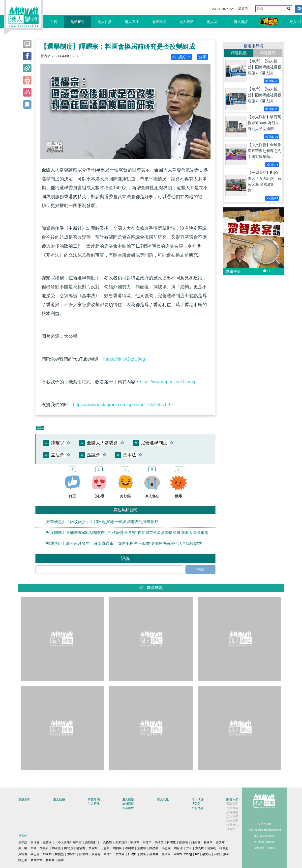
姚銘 (226, 854)
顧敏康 (47, 842)
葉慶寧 (142, 848)
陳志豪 (23, 860)
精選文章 (36, 860)
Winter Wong (183, 854)
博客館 (196, 804)
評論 (200, 570)
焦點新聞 (77, 22)
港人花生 (214, 22)
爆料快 (231, 829)
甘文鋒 (120, 854)
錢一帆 (23, 848)
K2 (197, 854)
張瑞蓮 (35, 842)
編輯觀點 (128, 804)
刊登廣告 (232, 825)
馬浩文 (159, 842)
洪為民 (200, 848)
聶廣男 (154, 854)
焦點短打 (91, 842)
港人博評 (241, 22)
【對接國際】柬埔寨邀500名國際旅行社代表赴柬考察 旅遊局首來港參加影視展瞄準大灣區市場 (125, 533)
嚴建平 (108, 854)
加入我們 (232, 816)
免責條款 (232, 808)
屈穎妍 (23, 842)
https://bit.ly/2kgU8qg (124, 359)
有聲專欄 (159, 22)
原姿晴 (183, 842)
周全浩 (178, 848)
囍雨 (61, 860)
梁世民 (147, 842)
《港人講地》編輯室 (68, 842)
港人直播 (132, 22)
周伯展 (117, 848)
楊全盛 (224, 848)
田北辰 (69, 848)
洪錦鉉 (72, 854)
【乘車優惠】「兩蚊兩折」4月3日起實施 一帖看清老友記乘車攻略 (100, 522)
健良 (143, 854)
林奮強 (50, 860)
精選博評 (268, 53)
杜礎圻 (132, 854)
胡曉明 (44, 848)
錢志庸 (35, 854)
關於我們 (232, 799)
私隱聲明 (232, 804)
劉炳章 (135, 842)
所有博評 (198, 808)
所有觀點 (128, 808)
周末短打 (121, 842)
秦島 (33, 848)
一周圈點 (106, 842)
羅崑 (217, 854)
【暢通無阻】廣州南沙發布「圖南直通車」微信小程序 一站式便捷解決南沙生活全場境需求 (122, 543)
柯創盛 (59, 854)
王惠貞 (105, 848)
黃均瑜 (23, 854)
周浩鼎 (56, 848)
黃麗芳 (96, 854)
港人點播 (105, 22)
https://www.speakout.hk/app (168, 382)
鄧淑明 (212, 848)
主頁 (54, 22)
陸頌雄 (84, 854)
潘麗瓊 (129, 848)
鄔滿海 (81, 848)
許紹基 (196, 842)
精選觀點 (239, 53)
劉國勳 (47, 854)
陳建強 (154, 848)
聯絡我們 (232, 821)
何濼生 (171, 842)
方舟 (189, 848)
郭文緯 (220, 842)
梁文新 (207, 854)
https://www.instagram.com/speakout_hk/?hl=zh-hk (123, 405)
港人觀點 (186, 22)
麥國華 (208, 842)
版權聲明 (232, 812)
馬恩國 (166, 848)
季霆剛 (93, 848)
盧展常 (166, 854)
